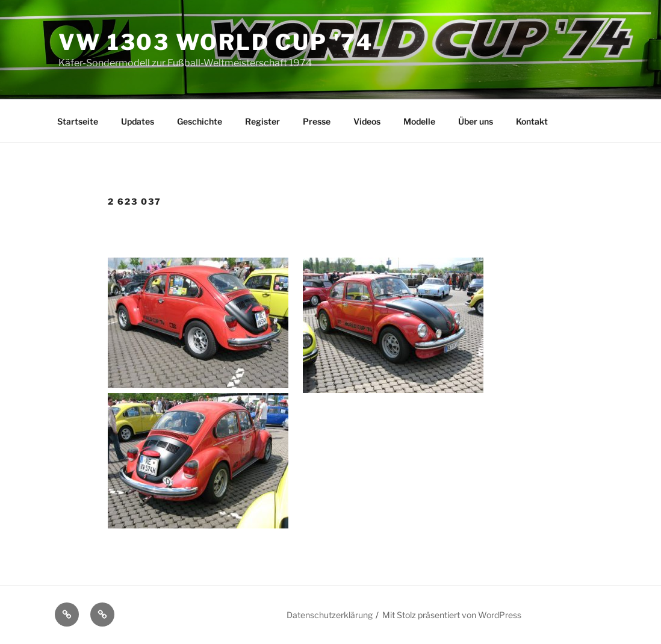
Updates (138, 121)
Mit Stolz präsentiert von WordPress (452, 615)
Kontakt (532, 121)
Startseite (78, 121)
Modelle (419, 121)
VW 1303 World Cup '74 (216, 42)
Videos (367, 121)
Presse (317, 121)
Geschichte (200, 121)
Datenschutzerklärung (330, 615)
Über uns (476, 121)
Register (262, 121)
